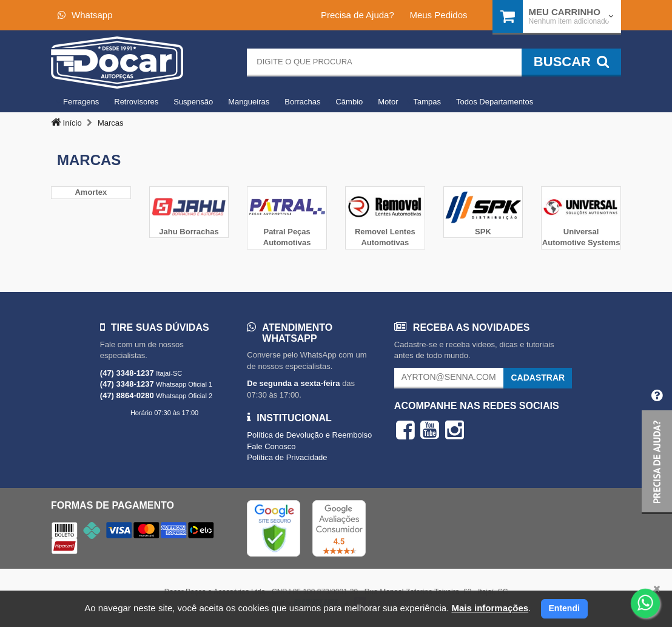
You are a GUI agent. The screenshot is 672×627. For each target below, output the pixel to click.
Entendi (564, 608)
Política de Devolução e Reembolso (309, 435)
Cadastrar (538, 378)
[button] (657, 447)
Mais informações (490, 608)
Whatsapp (85, 15)
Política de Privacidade (287, 457)
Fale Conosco (271, 446)
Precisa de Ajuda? (358, 15)
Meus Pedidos (438, 15)
